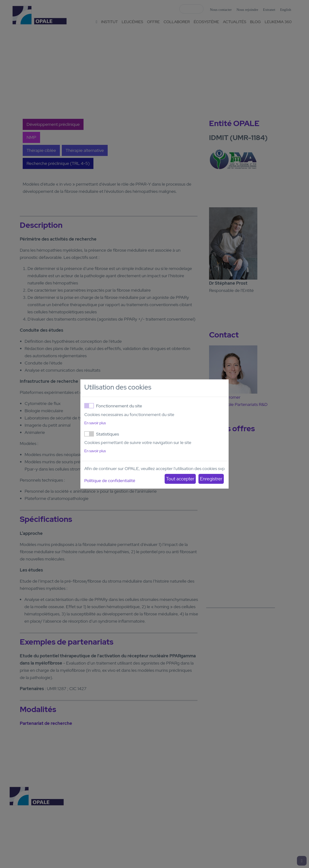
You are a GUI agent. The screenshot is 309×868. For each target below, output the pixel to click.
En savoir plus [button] (95, 423)
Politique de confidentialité (110, 481)
